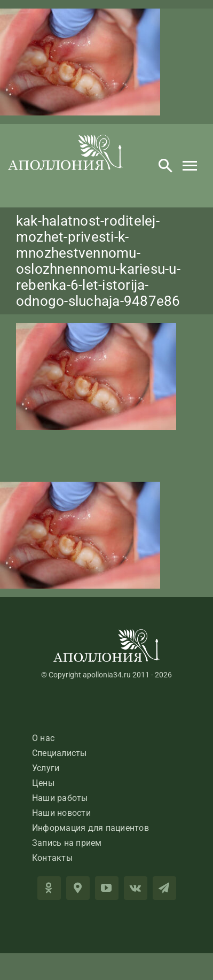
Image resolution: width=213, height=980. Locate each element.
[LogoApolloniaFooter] (107, 633)
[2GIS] (78, 888)
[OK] (49, 888)
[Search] (165, 166)
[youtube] (107, 888)
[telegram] (164, 888)
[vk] (136, 888)
